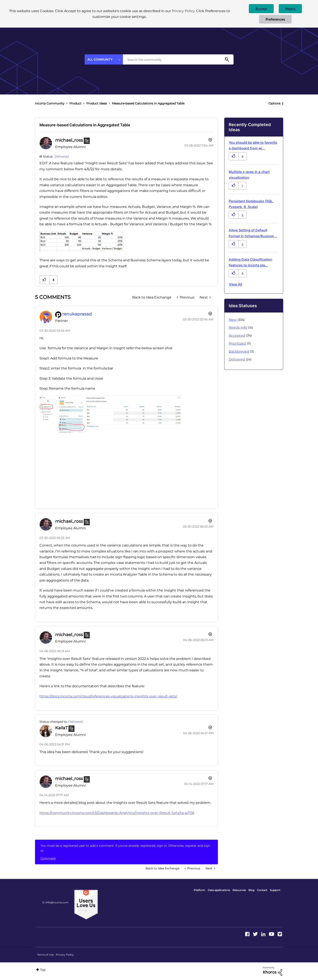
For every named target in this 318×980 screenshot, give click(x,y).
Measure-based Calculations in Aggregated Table (85, 125)
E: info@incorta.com (55, 902)
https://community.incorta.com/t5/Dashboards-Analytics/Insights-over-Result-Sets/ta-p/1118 (117, 813)
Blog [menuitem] (251, 890)
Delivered (62, 156)
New (233, 320)
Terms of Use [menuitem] (45, 955)
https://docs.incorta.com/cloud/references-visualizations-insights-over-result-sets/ (108, 696)
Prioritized (237, 343)
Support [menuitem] (275, 890)
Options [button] (275, 103)
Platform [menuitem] (199, 890)
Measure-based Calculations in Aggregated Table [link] (148, 103)
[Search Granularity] (104, 59)
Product (75, 103)
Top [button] (43, 970)
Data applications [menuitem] (219, 890)
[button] (261, 9)
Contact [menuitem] (262, 890)
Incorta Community (50, 103)
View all (235, 284)
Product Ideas (97, 103)
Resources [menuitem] (239, 890)
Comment (48, 858)
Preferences (275, 19)
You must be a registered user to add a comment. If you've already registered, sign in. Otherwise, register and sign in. (125, 848)
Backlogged (239, 351)
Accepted (237, 336)
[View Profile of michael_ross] (69, 140)
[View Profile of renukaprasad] (77, 314)
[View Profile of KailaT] (61, 728)
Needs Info (238, 327)
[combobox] (178, 59)
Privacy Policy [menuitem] (65, 955)
